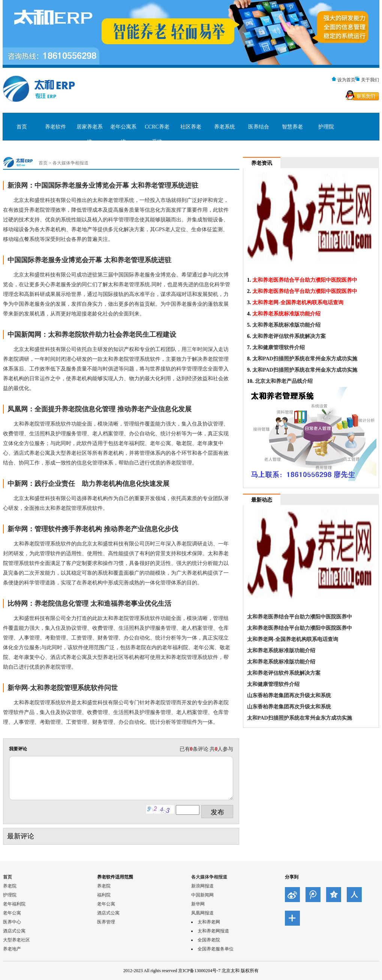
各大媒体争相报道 (70, 163)
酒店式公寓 (14, 931)
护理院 (326, 127)
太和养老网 (209, 922)
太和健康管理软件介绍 (279, 347)
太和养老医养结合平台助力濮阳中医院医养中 (305, 280)
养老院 (10, 886)
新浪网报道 (202, 886)
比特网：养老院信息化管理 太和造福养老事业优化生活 (89, 604)
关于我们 (370, 80)
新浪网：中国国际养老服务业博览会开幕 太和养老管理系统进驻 (103, 185)
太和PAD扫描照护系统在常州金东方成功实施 (305, 359)
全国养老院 (209, 940)
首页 (22, 127)
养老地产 (12, 949)
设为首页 (346, 80)
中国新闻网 (202, 895)
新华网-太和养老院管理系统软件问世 (63, 688)
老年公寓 (12, 913)
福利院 (104, 895)
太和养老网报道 (213, 931)
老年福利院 (14, 904)
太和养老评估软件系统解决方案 (289, 336)
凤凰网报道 (202, 913)
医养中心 (12, 922)
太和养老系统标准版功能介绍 (286, 314)
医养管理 (106, 922)
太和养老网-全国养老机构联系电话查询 (298, 303)
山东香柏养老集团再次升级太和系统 (289, 695)
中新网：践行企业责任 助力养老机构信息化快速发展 (88, 484)
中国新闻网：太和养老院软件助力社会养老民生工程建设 (92, 335)
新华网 (198, 904)
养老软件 (55, 127)
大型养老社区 (16, 940)
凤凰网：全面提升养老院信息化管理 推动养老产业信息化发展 (100, 409)
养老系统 (225, 127)
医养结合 (259, 127)
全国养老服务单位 (216, 949)
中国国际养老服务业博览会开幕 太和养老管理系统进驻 (89, 260)
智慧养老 (292, 127)
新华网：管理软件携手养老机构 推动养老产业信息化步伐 (93, 529)
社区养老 (191, 127)
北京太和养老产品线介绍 (284, 381)
